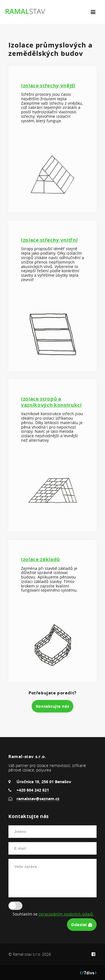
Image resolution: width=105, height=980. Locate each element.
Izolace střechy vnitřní (49, 240)
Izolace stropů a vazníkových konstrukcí (51, 402)
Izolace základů (40, 559)
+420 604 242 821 (33, 790)
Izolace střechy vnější (48, 86)
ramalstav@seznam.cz (38, 799)
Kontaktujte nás (53, 706)
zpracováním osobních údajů (66, 914)
